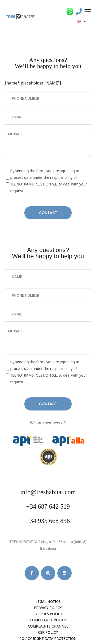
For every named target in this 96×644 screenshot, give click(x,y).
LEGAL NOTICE (48, 601)
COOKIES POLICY (48, 614)
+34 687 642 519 (48, 506)
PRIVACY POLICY (48, 608)
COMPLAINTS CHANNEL (48, 626)
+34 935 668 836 (48, 521)
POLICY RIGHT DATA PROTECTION (48, 638)
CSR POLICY (48, 632)
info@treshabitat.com (48, 492)
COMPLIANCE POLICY (48, 620)
